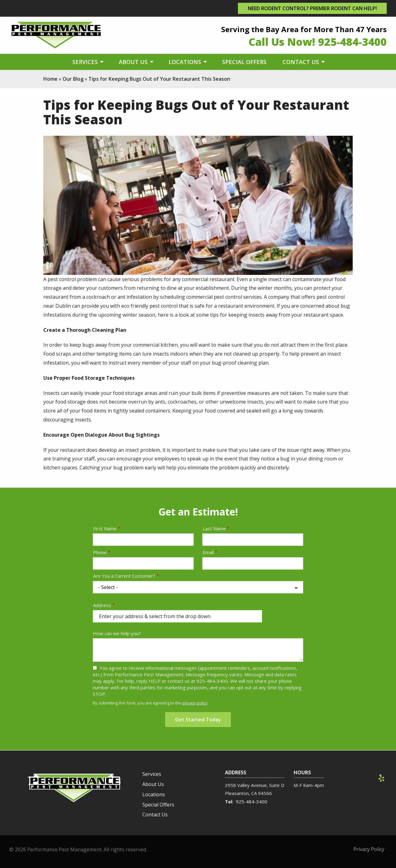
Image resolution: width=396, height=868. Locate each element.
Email (208, 552)
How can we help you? (117, 633)
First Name (105, 528)
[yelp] (381, 777)
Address (102, 605)
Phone (100, 552)
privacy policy (195, 703)
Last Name (214, 528)
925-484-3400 (252, 802)
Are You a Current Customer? (124, 576)
